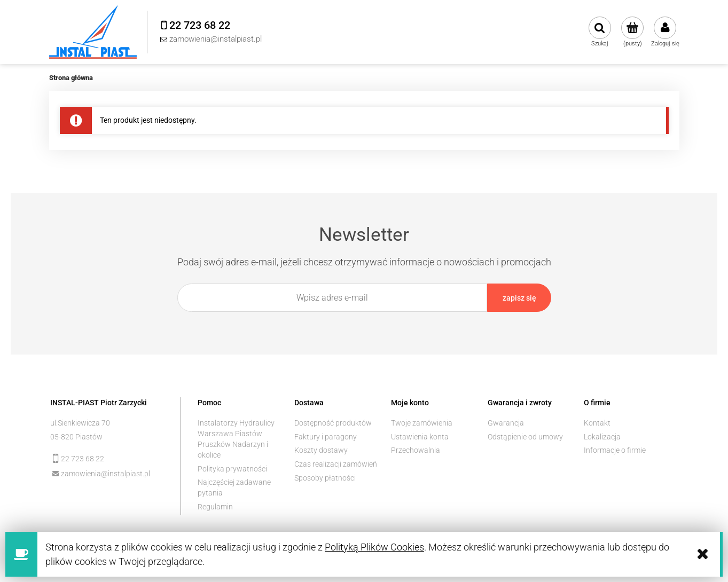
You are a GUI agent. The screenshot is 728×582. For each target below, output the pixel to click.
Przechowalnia (416, 450)
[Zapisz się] (519, 298)
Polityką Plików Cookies (374, 547)
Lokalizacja (602, 437)
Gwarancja (506, 423)
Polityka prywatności (232, 469)
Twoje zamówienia (422, 423)
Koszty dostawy (321, 450)
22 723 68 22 (83, 459)
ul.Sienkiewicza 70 (80, 423)
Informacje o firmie (615, 450)
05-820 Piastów (76, 437)
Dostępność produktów (333, 423)
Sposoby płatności (325, 478)
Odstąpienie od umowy (525, 437)
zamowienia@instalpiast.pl (105, 474)
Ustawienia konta (420, 437)
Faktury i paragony (326, 437)
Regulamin (215, 507)
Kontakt (597, 423)
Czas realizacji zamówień (336, 464)
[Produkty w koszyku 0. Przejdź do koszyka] (633, 32)
